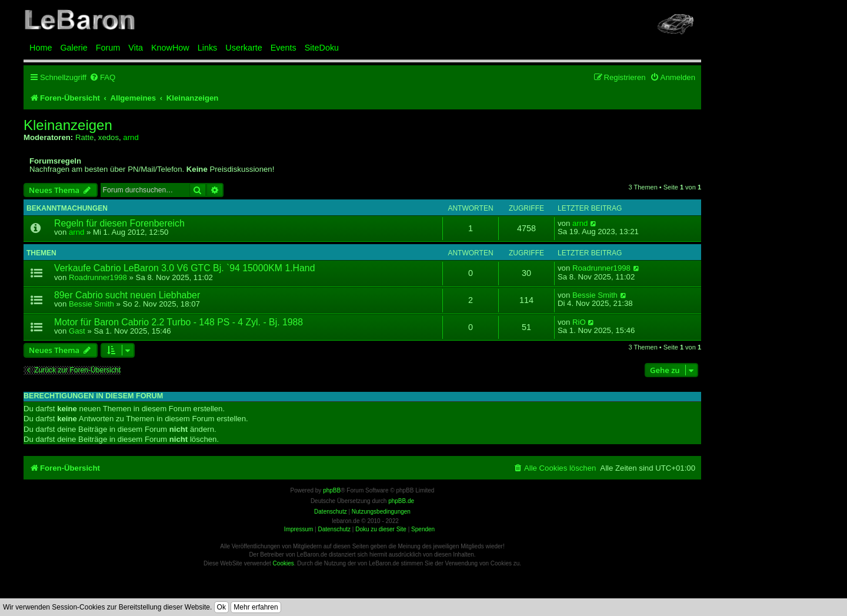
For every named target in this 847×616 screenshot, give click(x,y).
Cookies (284, 563)
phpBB (332, 490)
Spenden (423, 529)
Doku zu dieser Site (381, 529)
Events (284, 48)
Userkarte (244, 48)
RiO (579, 322)
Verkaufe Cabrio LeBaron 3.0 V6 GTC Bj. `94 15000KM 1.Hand (184, 268)
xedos (109, 137)
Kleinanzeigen (68, 125)
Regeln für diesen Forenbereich (119, 223)
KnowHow (170, 48)
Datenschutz (334, 529)
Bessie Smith (91, 304)
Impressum (299, 529)
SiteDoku (322, 48)
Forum (108, 48)
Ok (221, 607)
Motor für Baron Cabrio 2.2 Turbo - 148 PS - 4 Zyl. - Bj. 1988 (179, 322)
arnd (131, 137)
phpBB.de (401, 501)
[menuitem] (102, 77)
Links (208, 48)
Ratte (85, 137)
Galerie (74, 48)
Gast (77, 331)
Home (41, 48)
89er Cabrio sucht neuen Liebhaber (127, 295)
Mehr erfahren (256, 607)
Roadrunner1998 (98, 277)
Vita (136, 48)
